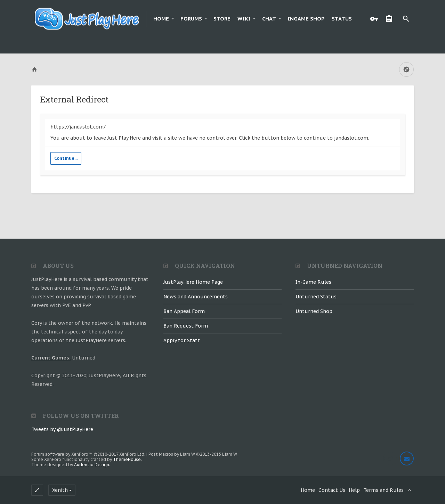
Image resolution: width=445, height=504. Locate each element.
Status (342, 19)
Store (222, 19)
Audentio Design (92, 465)
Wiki (244, 19)
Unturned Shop (314, 311)
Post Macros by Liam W (193, 454)
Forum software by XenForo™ (88, 454)
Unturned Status (316, 297)
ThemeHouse (127, 459)
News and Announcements (196, 297)
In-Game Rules (313, 282)
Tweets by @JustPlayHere (62, 429)
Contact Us (332, 490)
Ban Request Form (186, 326)
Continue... (66, 158)
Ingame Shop (306, 19)
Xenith (60, 490)
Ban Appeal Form (184, 311)
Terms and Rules (383, 490)
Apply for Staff (182, 340)
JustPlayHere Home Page (193, 282)
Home (161, 19)
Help (354, 490)
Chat (269, 19)
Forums (191, 19)
